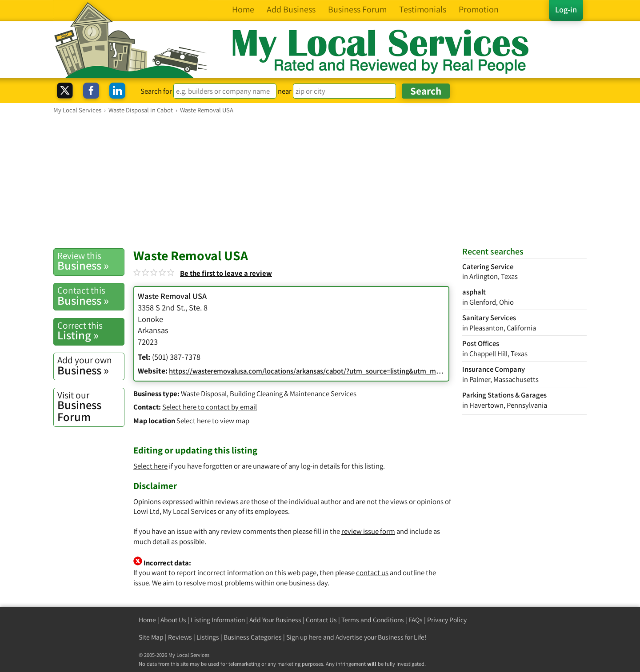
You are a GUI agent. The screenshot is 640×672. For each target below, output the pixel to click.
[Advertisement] (320, 181)
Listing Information (218, 620)
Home (147, 620)
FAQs (416, 620)
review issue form (368, 531)
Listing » (91, 331)
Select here (150, 466)
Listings (208, 637)
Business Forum (91, 407)
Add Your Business (275, 620)
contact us (372, 573)
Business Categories (253, 637)
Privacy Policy (447, 620)
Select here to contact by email (210, 407)
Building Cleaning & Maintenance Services (293, 394)
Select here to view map (213, 421)
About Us (173, 620)
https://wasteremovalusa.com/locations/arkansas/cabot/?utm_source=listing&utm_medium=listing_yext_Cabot (343, 371)
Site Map (151, 637)
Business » (91, 261)
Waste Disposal (204, 394)
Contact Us (321, 620)
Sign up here (304, 637)
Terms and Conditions (373, 620)
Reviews (180, 637)
